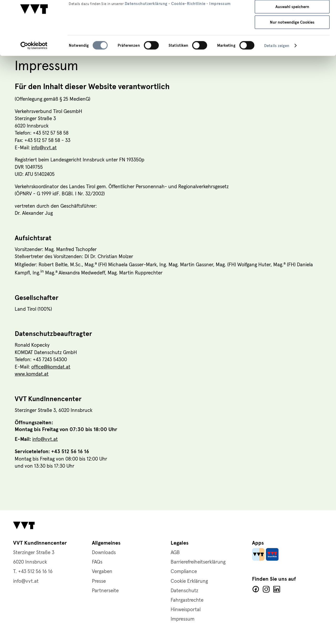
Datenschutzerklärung (146, 25)
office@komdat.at (51, 368)
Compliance (184, 572)
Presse (99, 581)
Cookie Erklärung (189, 581)
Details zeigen (277, 68)
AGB (175, 553)
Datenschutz (184, 591)
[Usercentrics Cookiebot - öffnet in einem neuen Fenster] (34, 68)
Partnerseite (105, 591)
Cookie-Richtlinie (188, 25)
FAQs (97, 562)
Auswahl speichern (292, 29)
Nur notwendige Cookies (292, 44)
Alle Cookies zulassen (292, 13)
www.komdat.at (32, 375)
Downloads (104, 553)
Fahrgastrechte (187, 600)
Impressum (220, 25)
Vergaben (102, 572)
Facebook (256, 589)
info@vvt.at (44, 148)
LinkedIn (277, 589)
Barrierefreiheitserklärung (198, 562)
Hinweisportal (186, 610)
